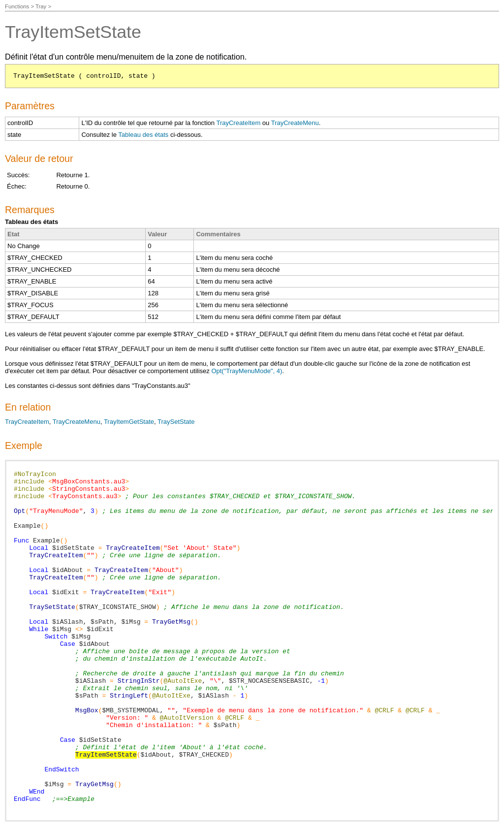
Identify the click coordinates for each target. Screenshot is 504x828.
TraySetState (176, 422)
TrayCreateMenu (295, 123)
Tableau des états (143, 135)
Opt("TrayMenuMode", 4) (247, 371)
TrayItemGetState (129, 422)
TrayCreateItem (238, 123)
